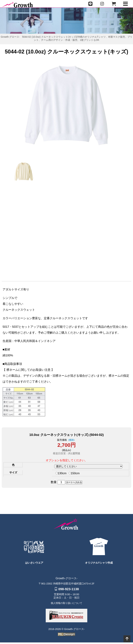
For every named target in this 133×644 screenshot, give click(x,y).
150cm (74, 475)
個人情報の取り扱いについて (66, 605)
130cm (61, 475)
